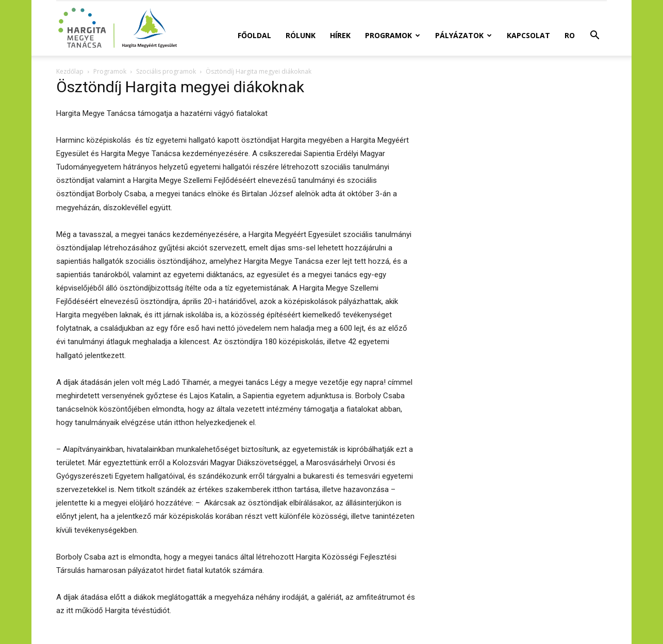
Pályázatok (463, 35)
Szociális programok (166, 71)
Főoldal (254, 35)
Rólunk (301, 35)
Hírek (340, 35)
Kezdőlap (70, 71)
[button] (594, 36)
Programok (393, 35)
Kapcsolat (528, 35)
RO (570, 35)
